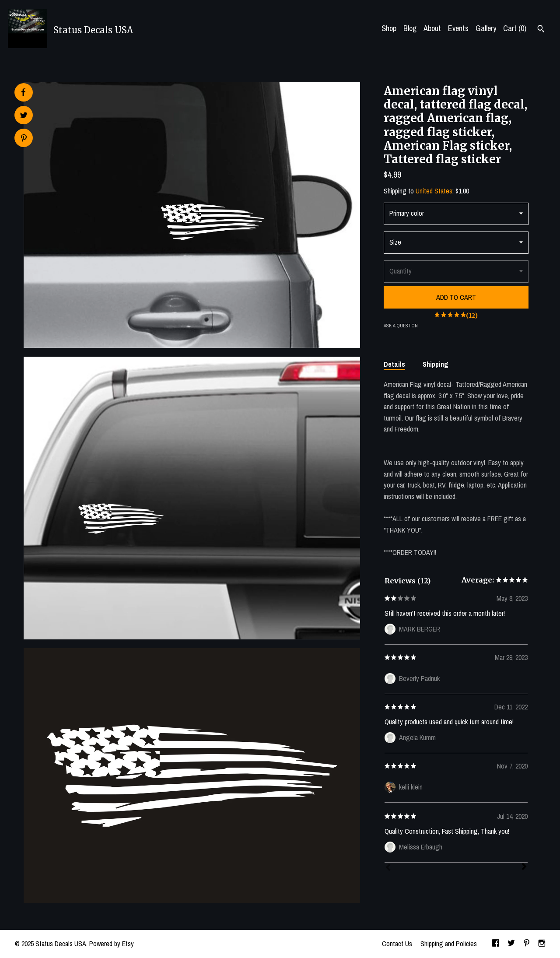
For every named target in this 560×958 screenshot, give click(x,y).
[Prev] (388, 868)
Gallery (486, 28)
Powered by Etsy (112, 944)
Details (394, 364)
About (432, 28)
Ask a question (401, 326)
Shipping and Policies (449, 944)
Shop (389, 28)
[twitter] (511, 944)
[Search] (541, 30)
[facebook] (496, 944)
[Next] (524, 867)
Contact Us (397, 944)
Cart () (515, 28)
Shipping (436, 364)
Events (458, 28)
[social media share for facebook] (23, 92)
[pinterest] (527, 944)
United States (434, 191)
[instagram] (542, 944)
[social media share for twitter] (24, 116)
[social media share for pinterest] (24, 139)
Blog (410, 28)
